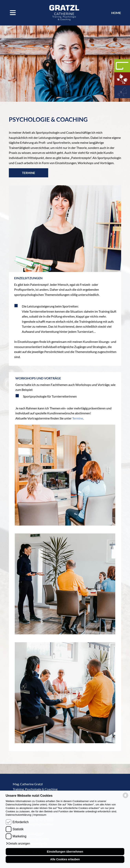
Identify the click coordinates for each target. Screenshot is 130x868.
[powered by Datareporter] (125, 798)
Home (116, 13)
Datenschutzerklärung (18, 815)
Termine (29, 173)
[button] (18, 844)
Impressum (40, 815)
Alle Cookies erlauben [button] (65, 859)
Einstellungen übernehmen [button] (65, 852)
